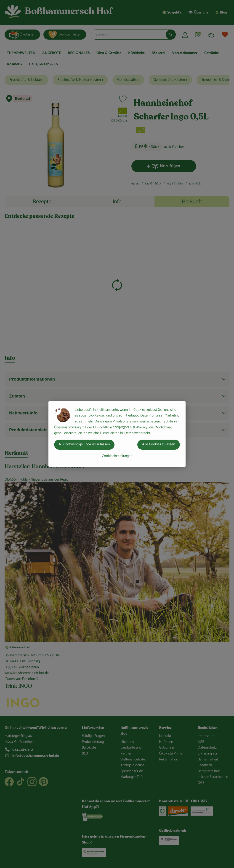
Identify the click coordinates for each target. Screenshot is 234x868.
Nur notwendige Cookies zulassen (84, 444)
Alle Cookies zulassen (159, 444)
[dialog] (117, 434)
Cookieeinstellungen (117, 456)
